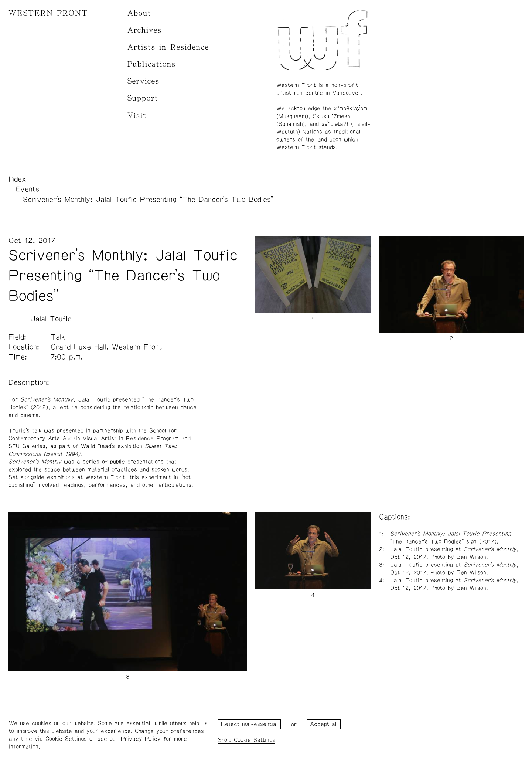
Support (143, 98)
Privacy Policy (141, 739)
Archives (145, 30)
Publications (152, 64)
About (139, 13)
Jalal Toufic (51, 319)
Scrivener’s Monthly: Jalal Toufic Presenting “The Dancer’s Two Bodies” (148, 200)
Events (27, 189)
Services (144, 81)
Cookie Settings (255, 740)
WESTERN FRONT (48, 13)
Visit (137, 115)
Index (17, 179)
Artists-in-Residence (168, 47)
